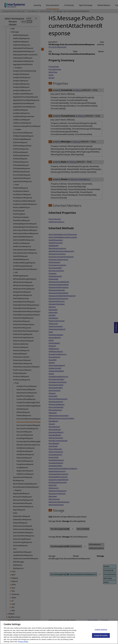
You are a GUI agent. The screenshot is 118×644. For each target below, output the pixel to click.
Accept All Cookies (101, 638)
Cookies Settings (101, 632)
